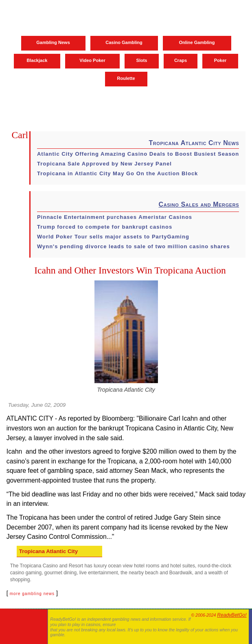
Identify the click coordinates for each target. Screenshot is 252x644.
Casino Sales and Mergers (199, 204)
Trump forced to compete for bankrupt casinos (105, 227)
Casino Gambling (124, 42)
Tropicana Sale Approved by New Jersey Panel (104, 164)
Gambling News (53, 42)
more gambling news (32, 594)
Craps (181, 60)
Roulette (126, 78)
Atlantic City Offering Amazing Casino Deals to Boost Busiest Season (138, 154)
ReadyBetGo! (232, 615)
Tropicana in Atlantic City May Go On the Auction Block (117, 173)
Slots (142, 60)
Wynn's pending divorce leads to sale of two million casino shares (134, 246)
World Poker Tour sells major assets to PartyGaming (113, 237)
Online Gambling (197, 42)
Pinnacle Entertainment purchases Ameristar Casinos (115, 217)
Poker (220, 60)
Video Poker (92, 60)
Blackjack (37, 60)
